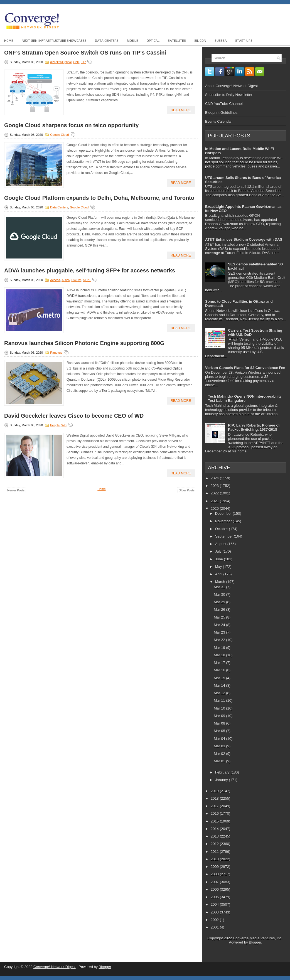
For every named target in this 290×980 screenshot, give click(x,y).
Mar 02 (220, 754)
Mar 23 (220, 632)
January (222, 780)
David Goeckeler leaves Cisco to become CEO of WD (74, 416)
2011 (215, 852)
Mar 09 (220, 716)
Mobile (133, 41)
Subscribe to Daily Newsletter (229, 95)
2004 (215, 904)
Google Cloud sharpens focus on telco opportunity (71, 125)
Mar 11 (220, 700)
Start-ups (244, 41)
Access (55, 280)
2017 (215, 806)
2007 (215, 882)
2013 (215, 836)
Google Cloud (59, 135)
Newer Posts (16, 490)
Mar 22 (220, 640)
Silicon (200, 41)
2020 (215, 509)
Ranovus (56, 353)
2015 (215, 821)
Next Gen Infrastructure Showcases (54, 41)
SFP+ (87, 280)
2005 (215, 897)
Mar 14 (220, 685)
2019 (215, 791)
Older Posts (187, 490)
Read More (181, 110)
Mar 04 (220, 739)
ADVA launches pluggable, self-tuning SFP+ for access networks (90, 270)
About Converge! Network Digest (231, 86)
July (219, 551)
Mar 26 (220, 610)
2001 (215, 927)
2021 (215, 501)
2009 (215, 867)
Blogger (255, 942)
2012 (215, 844)
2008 (215, 874)
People (55, 425)
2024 (215, 478)
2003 (215, 912)
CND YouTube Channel (224, 104)
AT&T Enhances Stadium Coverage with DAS (244, 239)
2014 (215, 829)
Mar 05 (220, 731)
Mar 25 (220, 617)
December (224, 514)
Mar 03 (220, 746)
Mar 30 (220, 594)
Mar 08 (220, 723)
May (219, 567)
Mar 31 (220, 587)
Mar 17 (220, 663)
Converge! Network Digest (55, 967)
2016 (215, 813)
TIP (83, 62)
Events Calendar (218, 121)
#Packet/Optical (61, 62)
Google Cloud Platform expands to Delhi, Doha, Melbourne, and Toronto (99, 198)
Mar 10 (220, 708)
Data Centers (107, 41)
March (221, 582)
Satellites (177, 41)
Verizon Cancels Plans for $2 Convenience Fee (245, 368)
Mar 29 (220, 602)
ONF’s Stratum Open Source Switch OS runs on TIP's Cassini (85, 53)
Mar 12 (220, 693)
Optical (153, 41)
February (223, 772)
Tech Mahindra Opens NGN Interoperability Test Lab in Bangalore (245, 398)
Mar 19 (220, 648)
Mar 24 (220, 625)
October (222, 529)
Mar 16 (220, 670)
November (224, 521)
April (219, 574)
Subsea (221, 41)
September (224, 536)
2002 (215, 920)
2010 (215, 859)
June (220, 559)
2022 (215, 493)
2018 (215, 798)
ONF (76, 62)
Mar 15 (220, 678)
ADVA (66, 280)
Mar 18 (220, 655)
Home (9, 41)
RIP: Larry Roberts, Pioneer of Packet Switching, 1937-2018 (254, 427)
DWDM (76, 280)
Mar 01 (220, 761)
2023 (215, 486)
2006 (215, 889)
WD (64, 425)
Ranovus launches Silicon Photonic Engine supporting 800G (84, 343)
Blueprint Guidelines (221, 113)
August (221, 544)
